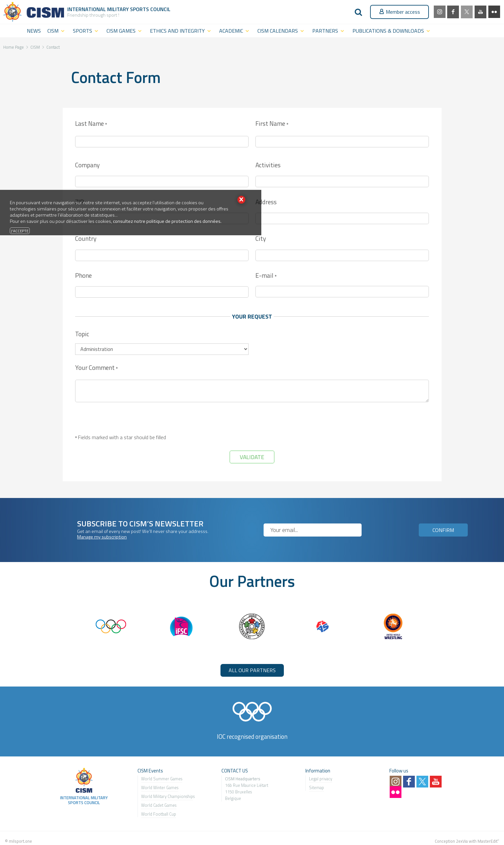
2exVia (462, 841)
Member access (399, 12)
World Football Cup (159, 814)
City (261, 238)
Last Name (91, 124)
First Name (272, 124)
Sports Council (150, 9)
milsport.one (20, 841)
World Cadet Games (159, 805)
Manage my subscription (102, 537)
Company (87, 165)
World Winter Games (160, 787)
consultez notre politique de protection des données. (167, 221)
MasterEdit (488, 841)
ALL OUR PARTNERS (252, 670)
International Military (99, 9)
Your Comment (96, 368)
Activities (268, 165)
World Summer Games (162, 779)
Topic (82, 334)
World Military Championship (167, 796)
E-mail (266, 276)
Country (86, 238)
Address (266, 202)
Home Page (14, 47)
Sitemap (317, 787)
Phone (83, 275)
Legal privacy (321, 779)
